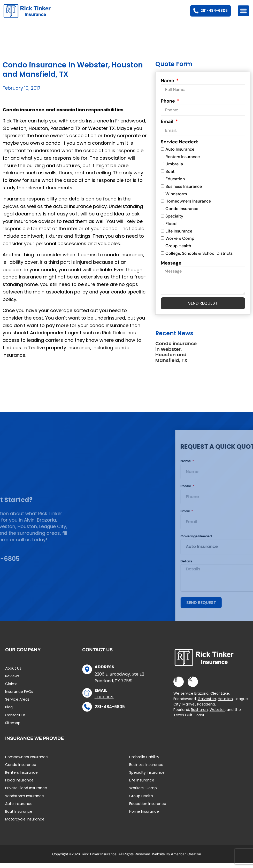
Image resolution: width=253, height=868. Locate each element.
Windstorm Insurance (25, 801)
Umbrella (174, 169)
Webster (217, 715)
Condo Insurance (182, 214)
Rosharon (199, 715)
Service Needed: (179, 147)
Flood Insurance (19, 785)
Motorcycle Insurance (25, 824)
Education (175, 184)
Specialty (174, 221)
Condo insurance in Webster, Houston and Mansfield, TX (176, 357)
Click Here (104, 702)
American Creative (186, 859)
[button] (243, 11)
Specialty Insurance (147, 777)
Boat (170, 177)
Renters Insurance (183, 162)
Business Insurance (184, 191)
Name (168, 86)
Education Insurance (148, 809)
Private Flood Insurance (26, 793)
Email (168, 126)
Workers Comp (180, 243)
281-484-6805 (110, 712)
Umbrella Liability (144, 762)
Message (171, 268)
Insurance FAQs (19, 697)
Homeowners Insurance (188, 206)
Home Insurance (144, 816)
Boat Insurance (19, 816)
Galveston (207, 704)
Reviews (12, 681)
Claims (11, 689)
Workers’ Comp (143, 793)
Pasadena (206, 709)
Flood (171, 228)
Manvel (189, 709)
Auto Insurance (180, 154)
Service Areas (17, 704)
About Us (13, 673)
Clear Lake (220, 699)
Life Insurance (179, 236)
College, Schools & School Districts (199, 258)
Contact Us (15, 720)
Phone (168, 106)
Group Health (178, 251)
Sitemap (13, 728)
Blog (9, 712)
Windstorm (176, 199)
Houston (225, 704)
